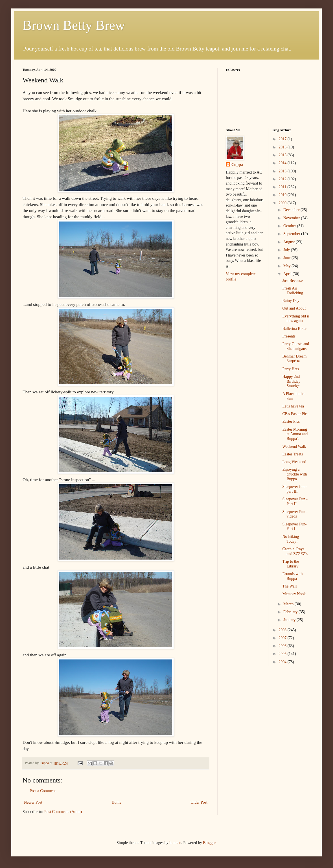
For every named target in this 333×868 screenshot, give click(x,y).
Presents (289, 336)
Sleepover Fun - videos (295, 514)
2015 (283, 155)
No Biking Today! (291, 539)
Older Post (199, 802)
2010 (283, 195)
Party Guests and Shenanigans (296, 346)
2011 (283, 187)
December (292, 210)
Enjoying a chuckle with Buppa (294, 474)
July (287, 250)
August (290, 242)
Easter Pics (291, 421)
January (290, 620)
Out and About (294, 308)
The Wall (289, 586)
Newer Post (33, 802)
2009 (283, 203)
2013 (283, 171)
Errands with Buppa (292, 576)
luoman (175, 843)
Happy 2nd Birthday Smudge (291, 381)
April (288, 274)
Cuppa (237, 165)
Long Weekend (294, 462)
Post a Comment (43, 791)
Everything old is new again (296, 319)
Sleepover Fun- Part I (294, 527)
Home (117, 802)
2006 (283, 646)
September (292, 234)
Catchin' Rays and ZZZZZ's (295, 551)
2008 (283, 630)
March (289, 604)
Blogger (209, 843)
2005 (283, 654)
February (291, 612)
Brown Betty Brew (74, 25)
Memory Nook (294, 594)
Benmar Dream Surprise (294, 359)
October (290, 226)
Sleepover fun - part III (294, 489)
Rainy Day (291, 301)
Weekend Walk (294, 447)
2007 (283, 638)
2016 (283, 147)
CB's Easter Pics (295, 414)
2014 (283, 163)
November (292, 218)
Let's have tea (293, 406)
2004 (283, 662)
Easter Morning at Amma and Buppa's (295, 434)
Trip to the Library (291, 564)
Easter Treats (293, 454)
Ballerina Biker (294, 329)
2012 (283, 179)
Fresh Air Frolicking (293, 291)
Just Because (292, 281)
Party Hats (291, 369)
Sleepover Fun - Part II (295, 501)
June (287, 258)
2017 (283, 139)
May (287, 266)
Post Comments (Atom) (63, 812)
